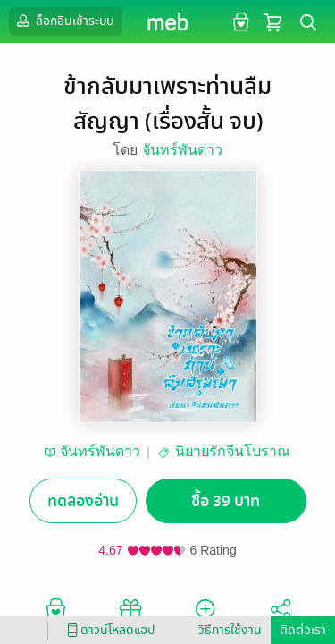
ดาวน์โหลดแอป (108, 630)
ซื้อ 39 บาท (226, 501)
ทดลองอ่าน (83, 501)
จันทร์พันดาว (182, 150)
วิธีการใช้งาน (230, 630)
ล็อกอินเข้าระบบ (63, 21)
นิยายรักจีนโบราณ (233, 451)
